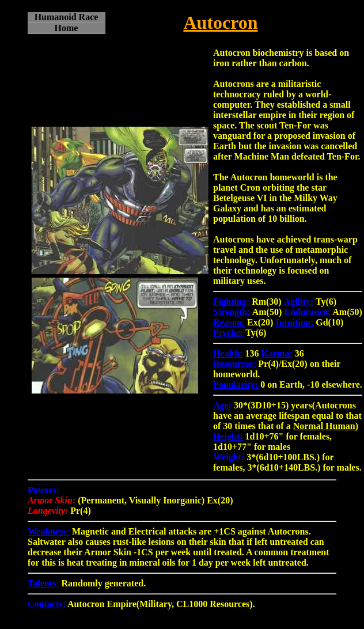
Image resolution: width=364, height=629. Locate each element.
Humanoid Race (67, 17)
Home (67, 28)
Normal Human (324, 426)
